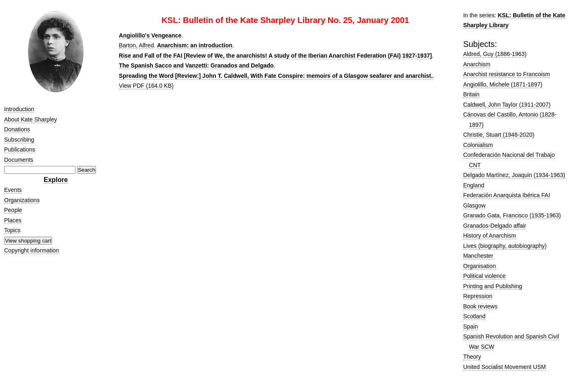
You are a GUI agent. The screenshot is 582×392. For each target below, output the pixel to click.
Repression (478, 296)
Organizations (22, 200)
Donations (17, 129)
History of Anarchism (489, 236)
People (13, 210)
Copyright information (32, 250)
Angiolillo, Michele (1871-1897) (503, 84)
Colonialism (478, 145)
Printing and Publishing (492, 286)
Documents (19, 160)
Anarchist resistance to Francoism (506, 74)
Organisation (479, 266)
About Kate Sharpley (30, 119)
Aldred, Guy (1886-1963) (495, 54)
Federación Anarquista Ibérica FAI (506, 195)
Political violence (484, 276)
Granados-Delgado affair (494, 226)
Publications (20, 149)
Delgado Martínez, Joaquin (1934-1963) (514, 175)
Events (13, 190)
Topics (12, 230)
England (473, 185)
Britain (471, 94)
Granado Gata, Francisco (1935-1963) (512, 215)
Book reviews (480, 306)
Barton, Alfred (137, 45)
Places (13, 220)
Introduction (19, 109)
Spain (470, 327)
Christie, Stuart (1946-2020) (499, 135)
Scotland (474, 316)
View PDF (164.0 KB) (146, 86)
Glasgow (474, 205)
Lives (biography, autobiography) (505, 246)
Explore (56, 180)
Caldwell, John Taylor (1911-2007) (507, 105)
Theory (472, 357)
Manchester (478, 256)
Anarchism (477, 64)
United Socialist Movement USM (504, 367)
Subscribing (19, 140)
